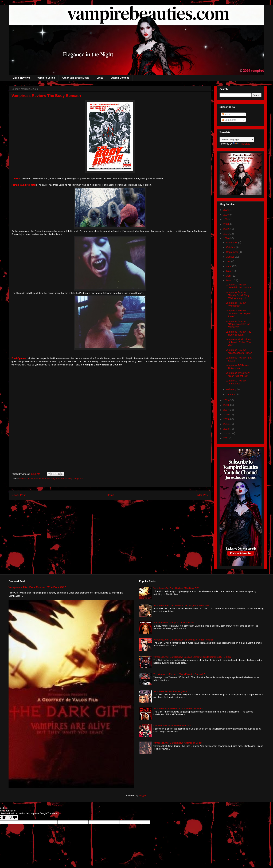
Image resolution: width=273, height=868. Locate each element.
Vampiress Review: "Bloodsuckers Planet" (239, 351)
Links (100, 78)
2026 (226, 210)
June (229, 266)
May (229, 271)
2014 (226, 424)
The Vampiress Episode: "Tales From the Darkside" (179, 674)
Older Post (202, 495)
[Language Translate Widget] (237, 139)
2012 (226, 433)
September (232, 252)
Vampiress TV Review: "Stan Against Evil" (238, 374)
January (231, 394)
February (231, 389)
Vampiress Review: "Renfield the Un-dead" (239, 286)
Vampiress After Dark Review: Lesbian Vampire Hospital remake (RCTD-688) (192, 657)
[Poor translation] (13, 817)
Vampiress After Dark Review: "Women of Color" (178, 743)
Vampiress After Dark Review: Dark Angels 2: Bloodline (181, 605)
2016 (226, 415)
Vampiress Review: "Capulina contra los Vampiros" (238, 324)
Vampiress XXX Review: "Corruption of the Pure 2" (179, 708)
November (232, 242)
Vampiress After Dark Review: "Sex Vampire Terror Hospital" (184, 640)
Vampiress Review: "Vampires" (236, 304)
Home (111, 495)
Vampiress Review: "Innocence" (236, 382)
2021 (226, 234)
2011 (226, 438)
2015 (226, 419)
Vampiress (78, 479)
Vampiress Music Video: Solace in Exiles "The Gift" (239, 342)
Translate (242, 144)
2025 (226, 215)
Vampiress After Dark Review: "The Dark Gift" (37, 587)
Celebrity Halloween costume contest (172, 726)
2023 (226, 224)
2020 (226, 238)
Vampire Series (46, 78)
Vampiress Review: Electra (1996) (170, 691)
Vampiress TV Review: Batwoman (238, 367)
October (231, 247)
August (230, 257)
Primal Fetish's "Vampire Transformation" (174, 622)
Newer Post (19, 495)
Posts (226, 114)
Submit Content (120, 78)
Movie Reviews (21, 78)
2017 (226, 410)
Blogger (142, 795)
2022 (226, 229)
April (229, 276)
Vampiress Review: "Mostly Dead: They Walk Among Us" (237, 295)
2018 (226, 405)
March (230, 280)
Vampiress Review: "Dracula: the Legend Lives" (238, 313)
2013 (226, 429)
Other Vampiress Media (76, 78)
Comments (229, 120)
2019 (226, 400)
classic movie (26, 479)
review (68, 479)
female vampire (42, 479)
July (229, 261)
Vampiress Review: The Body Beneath (238, 333)
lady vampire (57, 479)
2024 (226, 219)
